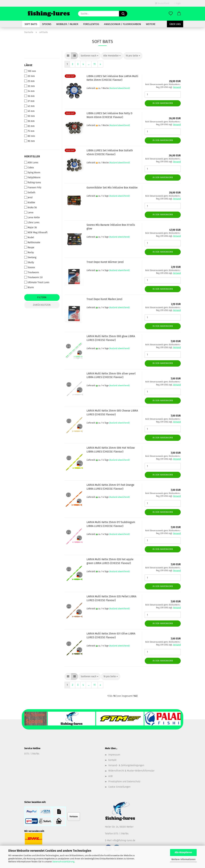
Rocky (29, 252)
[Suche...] (123, 14)
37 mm (29, 101)
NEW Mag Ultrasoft (36, 232)
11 (95, 64)
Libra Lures (32, 222)
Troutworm (32, 272)
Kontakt (112, 760)
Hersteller (32, 156)
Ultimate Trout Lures (37, 282)
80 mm (30, 136)
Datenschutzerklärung (63, 862)
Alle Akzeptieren (183, 852)
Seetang (30, 257)
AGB (110, 776)
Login (177, 3)
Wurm (29, 287)
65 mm (29, 126)
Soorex (30, 267)
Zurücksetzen (42, 305)
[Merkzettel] (171, 14)
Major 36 (30, 227)
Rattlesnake (32, 242)
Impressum (114, 755)
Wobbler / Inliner (67, 24)
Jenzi (28, 197)
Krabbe (30, 202)
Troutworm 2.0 (33, 277)
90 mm (30, 141)
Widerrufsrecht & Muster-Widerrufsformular (131, 771)
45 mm (29, 111)
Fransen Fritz (33, 187)
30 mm (30, 86)
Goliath (30, 192)
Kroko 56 (30, 207)
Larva (29, 212)
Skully (29, 262)
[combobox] (90, 56)
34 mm (29, 91)
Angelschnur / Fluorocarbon (122, 24)
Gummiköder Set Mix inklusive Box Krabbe (112, 188)
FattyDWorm (32, 177)
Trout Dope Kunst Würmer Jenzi (105, 262)
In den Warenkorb (163, 103)
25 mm (29, 81)
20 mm (30, 76)
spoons (47, 24)
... (89, 64)
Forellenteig (91, 24)
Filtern (42, 297)
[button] (179, 14)
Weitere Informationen (183, 859)
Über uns (175, 24)
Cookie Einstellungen (119, 787)
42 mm (29, 106)
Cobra (29, 167)
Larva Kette (32, 217)
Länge (28, 65)
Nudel (29, 237)
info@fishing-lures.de (124, 840)
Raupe (29, 247)
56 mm (29, 121)
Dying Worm (32, 172)
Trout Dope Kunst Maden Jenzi (104, 299)
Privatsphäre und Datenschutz (124, 782)
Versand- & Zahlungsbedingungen (126, 765)
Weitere (151, 24)
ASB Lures (31, 162)
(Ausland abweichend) (120, 88)
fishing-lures (33, 182)
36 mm (29, 96)
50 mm (30, 116)
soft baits (31, 24)
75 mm (29, 131)
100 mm (30, 71)
